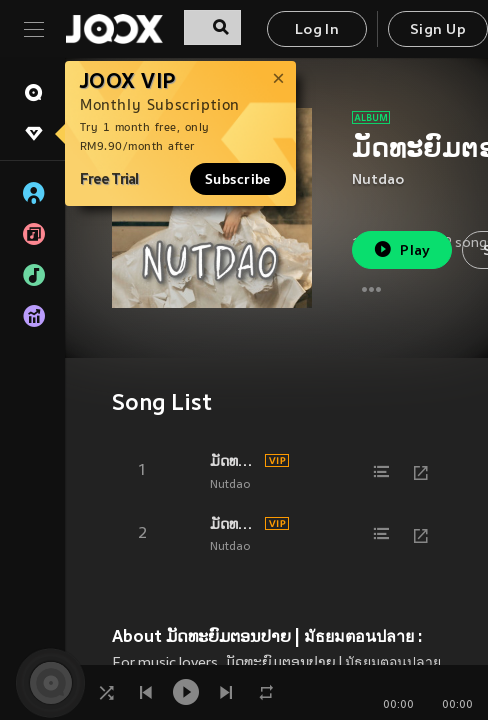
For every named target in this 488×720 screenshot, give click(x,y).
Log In (317, 30)
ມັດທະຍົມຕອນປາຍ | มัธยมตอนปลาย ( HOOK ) (234, 461)
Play (401, 249)
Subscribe (238, 179)
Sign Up (438, 30)
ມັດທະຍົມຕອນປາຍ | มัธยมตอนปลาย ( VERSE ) (234, 524)
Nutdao (378, 180)
